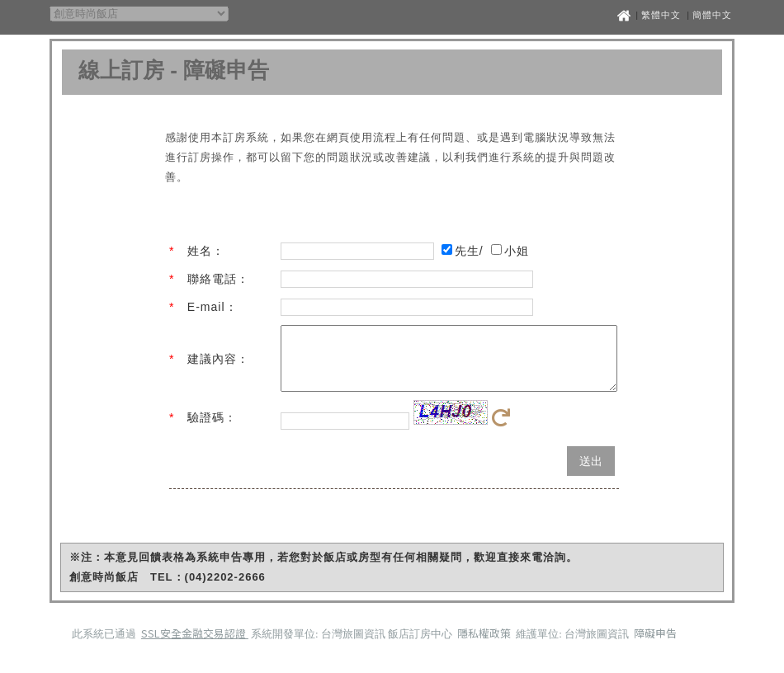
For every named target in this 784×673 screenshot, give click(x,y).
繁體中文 (661, 15)
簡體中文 (712, 15)
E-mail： (213, 307)
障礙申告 (655, 645)
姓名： (206, 251)
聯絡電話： (218, 279)
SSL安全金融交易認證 (195, 645)
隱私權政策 (485, 645)
